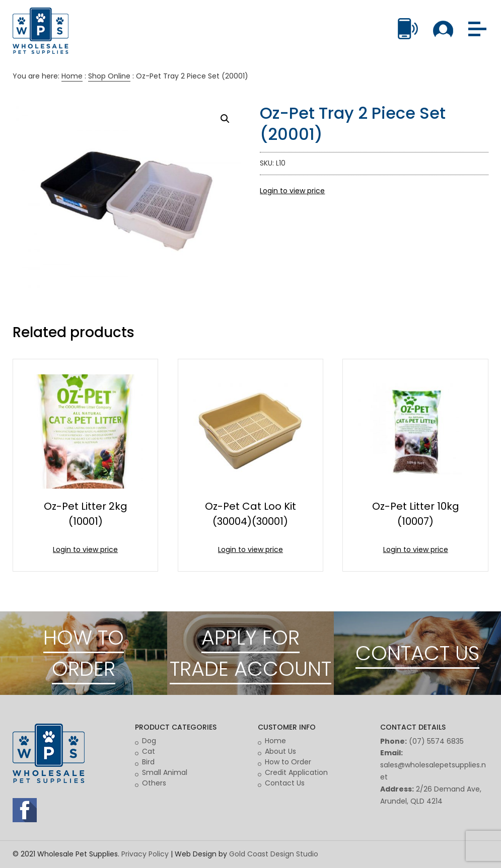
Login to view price (292, 191)
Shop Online (109, 76)
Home (72, 76)
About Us (280, 751)
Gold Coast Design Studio (274, 854)
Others (154, 783)
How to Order (288, 762)
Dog (149, 741)
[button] (225, 119)
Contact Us (285, 783)
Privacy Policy (145, 854)
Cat (149, 751)
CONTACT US (417, 653)
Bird (148, 762)
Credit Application (296, 772)
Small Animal (165, 772)
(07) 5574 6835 (436, 741)
